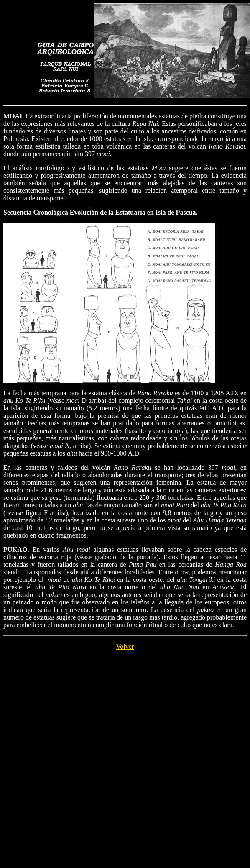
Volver (125, 647)
